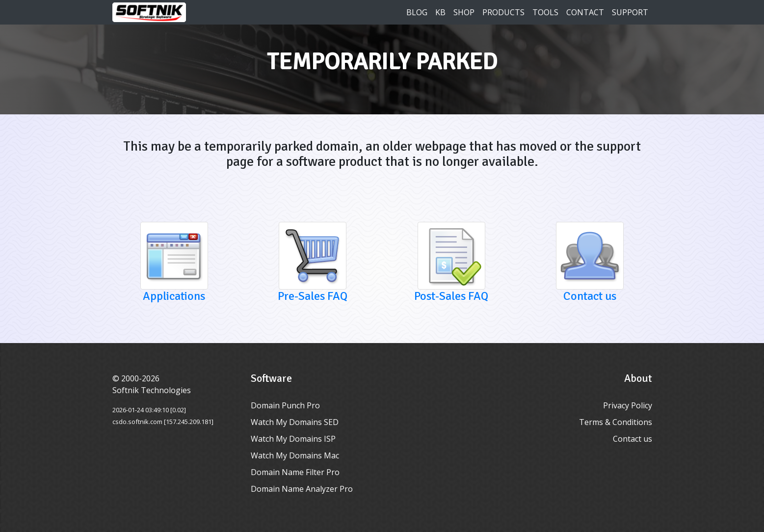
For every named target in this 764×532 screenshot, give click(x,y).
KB (440, 12)
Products (503, 12)
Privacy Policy (628, 405)
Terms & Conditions (616, 422)
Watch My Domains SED (295, 422)
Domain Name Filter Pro (295, 472)
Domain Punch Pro (285, 405)
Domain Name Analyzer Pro (302, 489)
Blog (417, 12)
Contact (585, 12)
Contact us (632, 439)
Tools (545, 12)
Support (630, 12)
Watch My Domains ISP (293, 439)
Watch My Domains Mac (295, 455)
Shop (464, 12)
